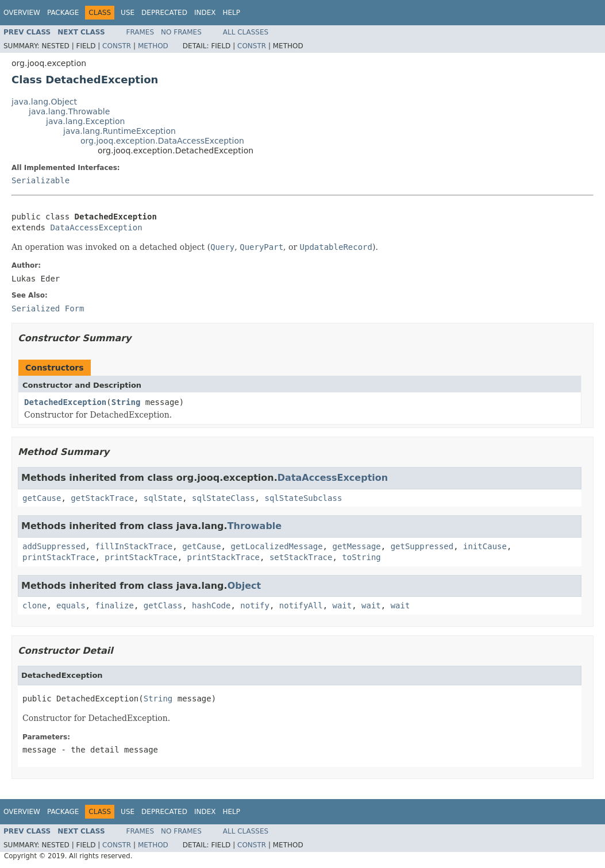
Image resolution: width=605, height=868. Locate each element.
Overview (22, 13)
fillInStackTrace (134, 546)
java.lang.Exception (85, 121)
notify (255, 605)
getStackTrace (102, 498)
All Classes (246, 32)
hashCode (211, 605)
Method (153, 46)
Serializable (41, 180)
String (126, 402)
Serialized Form (48, 308)
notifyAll (301, 605)
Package (63, 13)
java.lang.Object (44, 102)
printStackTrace (59, 557)
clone (34, 605)
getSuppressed (422, 546)
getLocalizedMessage (276, 546)
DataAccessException (96, 227)
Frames (140, 32)
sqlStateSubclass (303, 498)
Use (128, 13)
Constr (117, 46)
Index (205, 13)
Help (231, 13)
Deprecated (164, 13)
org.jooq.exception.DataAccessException (162, 141)
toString (361, 557)
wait (342, 605)
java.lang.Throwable (69, 111)
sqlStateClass (223, 498)
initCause (485, 546)
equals (71, 605)
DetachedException (65, 402)
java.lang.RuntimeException (120, 131)
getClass (163, 605)
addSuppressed (54, 546)
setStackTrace (301, 557)
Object (244, 586)
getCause (42, 498)
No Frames (181, 32)
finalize (114, 605)
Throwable (255, 526)
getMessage (356, 546)
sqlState (163, 498)
